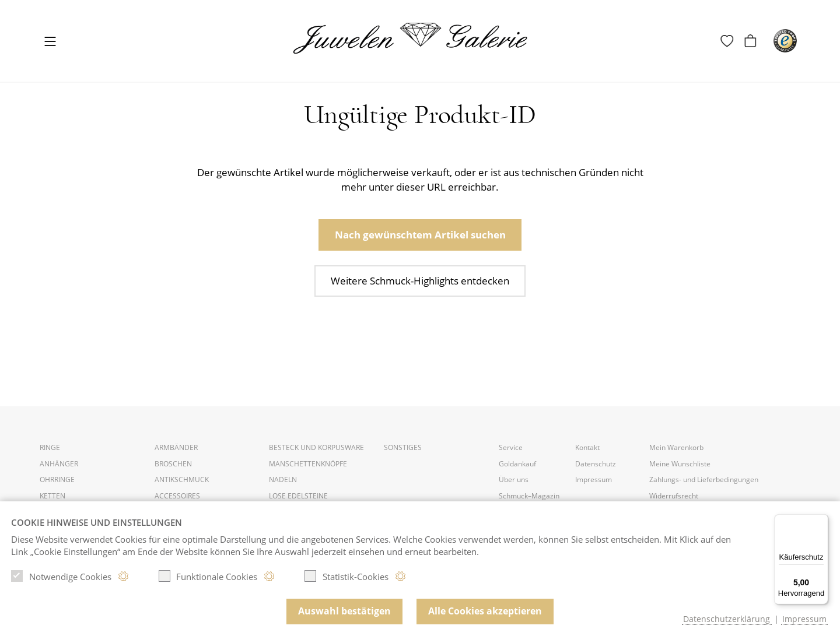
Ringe (50, 447)
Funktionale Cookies (208, 576)
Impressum (594, 479)
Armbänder (176, 447)
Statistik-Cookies (346, 576)
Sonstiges (403, 447)
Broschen (173, 464)
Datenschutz (596, 464)
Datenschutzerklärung (727, 619)
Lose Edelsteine (298, 496)
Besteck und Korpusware (316, 447)
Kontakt (587, 447)
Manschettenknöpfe (308, 464)
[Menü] (821, 521)
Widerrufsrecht (674, 496)
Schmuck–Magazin (529, 496)
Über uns (514, 479)
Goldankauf (517, 464)
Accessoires (177, 496)
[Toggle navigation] (50, 42)
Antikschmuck (182, 479)
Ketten (52, 496)
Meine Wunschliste (680, 464)
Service (511, 447)
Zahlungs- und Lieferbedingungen (704, 479)
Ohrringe (57, 479)
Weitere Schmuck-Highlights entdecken (420, 281)
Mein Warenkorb (676, 447)
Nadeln (283, 479)
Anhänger (59, 464)
